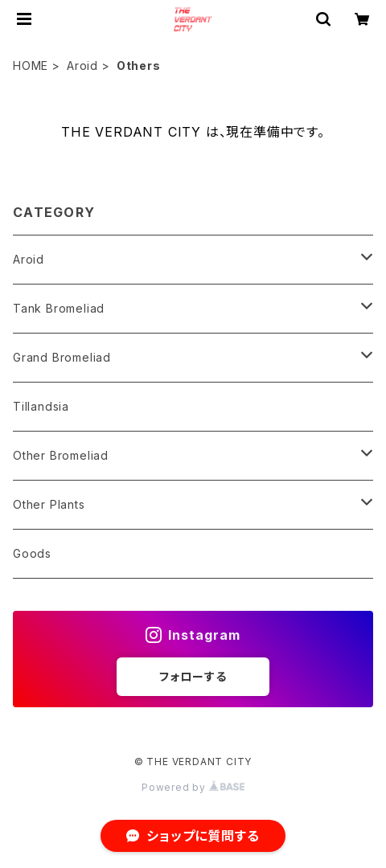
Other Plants (49, 504)
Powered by (193, 787)
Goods (32, 553)
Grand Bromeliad (62, 357)
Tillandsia (41, 406)
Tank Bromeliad (59, 308)
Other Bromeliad (61, 455)
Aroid (82, 66)
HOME (31, 66)
